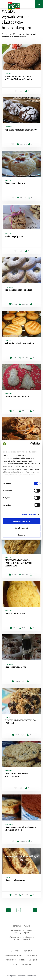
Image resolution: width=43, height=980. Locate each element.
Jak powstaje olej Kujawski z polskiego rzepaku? (21, 931)
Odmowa (21, 535)
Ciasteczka (9, 74)
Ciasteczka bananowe (15, 880)
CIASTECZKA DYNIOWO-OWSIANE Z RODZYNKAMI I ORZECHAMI (18, 563)
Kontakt (15, 964)
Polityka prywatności (14, 955)
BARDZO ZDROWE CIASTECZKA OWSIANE (21, 722)
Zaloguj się (27, 964)
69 (19, 910)
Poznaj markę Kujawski (22, 926)
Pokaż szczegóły (29, 514)
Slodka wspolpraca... (15, 236)
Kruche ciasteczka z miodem (18, 290)
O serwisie (15, 951)
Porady (22, 960)
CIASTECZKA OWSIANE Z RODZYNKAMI (17, 775)
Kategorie (33, 960)
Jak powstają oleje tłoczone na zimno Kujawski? (22, 938)
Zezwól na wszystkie (22, 521)
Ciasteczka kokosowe (15, 613)
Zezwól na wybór (21, 528)
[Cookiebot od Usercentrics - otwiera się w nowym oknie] (31, 444)
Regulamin (28, 951)
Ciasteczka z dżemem (15, 183)
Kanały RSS (11, 960)
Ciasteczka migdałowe (15, 667)
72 (29, 910)
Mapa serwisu (32, 955)
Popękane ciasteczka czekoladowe (21, 130)
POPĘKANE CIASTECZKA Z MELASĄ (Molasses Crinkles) (18, 78)
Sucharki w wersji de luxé (17, 397)
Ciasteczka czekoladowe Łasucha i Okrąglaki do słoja (21, 828)
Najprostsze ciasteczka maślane (20, 343)
